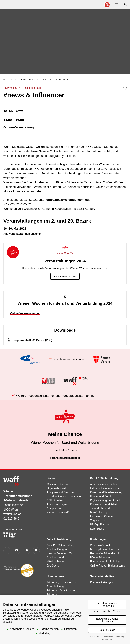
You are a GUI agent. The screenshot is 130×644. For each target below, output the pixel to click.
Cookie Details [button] (107, 630)
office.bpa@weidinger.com (65, 200)
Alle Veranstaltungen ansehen (23, 234)
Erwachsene (13, 88)
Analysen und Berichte (60, 492)
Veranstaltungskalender (65, 458)
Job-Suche (53, 566)
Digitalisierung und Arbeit (105, 500)
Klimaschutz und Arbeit (104, 504)
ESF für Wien (55, 500)
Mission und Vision (58, 484)
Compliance (54, 508)
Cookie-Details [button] (96, 637)
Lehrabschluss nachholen (105, 488)
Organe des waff (57, 488)
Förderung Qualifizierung (61, 590)
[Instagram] (27, 551)
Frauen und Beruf (101, 496)
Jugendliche (33, 88)
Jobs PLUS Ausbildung (60, 545)
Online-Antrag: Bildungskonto (107, 566)
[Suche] (125, 5)
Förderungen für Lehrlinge (106, 562)
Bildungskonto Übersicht (105, 549)
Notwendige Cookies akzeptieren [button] (107, 620)
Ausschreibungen (57, 504)
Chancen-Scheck (100, 545)
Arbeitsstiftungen (57, 549)
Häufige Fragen (99, 525)
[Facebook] (7, 551)
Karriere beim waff (58, 512)
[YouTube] (17, 551)
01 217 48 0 (11, 519)
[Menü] (116, 5)
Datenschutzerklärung (114, 637)
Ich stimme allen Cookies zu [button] (107, 605)
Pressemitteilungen (101, 582)
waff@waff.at (12, 514)
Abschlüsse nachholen (103, 484)
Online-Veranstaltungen (25, 313)
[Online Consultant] (107, 5)
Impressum (107, 640)
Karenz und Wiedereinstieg (106, 492)
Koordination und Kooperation (64, 496)
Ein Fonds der (13, 533)
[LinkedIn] (36, 551)
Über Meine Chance (65, 450)
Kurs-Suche (97, 529)
